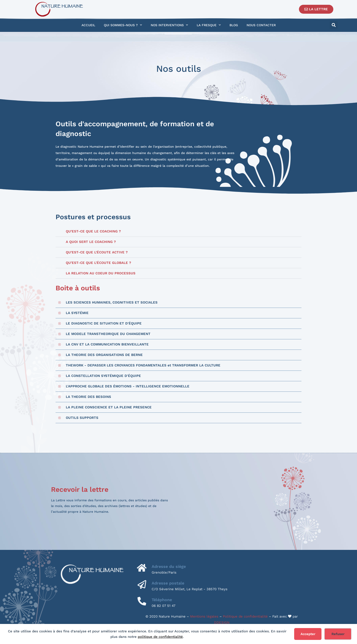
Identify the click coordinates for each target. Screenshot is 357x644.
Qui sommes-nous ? (123, 25)
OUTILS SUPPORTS (82, 418)
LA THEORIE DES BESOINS (88, 397)
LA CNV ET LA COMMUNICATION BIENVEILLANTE (107, 344)
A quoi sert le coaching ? (91, 242)
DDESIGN (222, 623)
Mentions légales (204, 616)
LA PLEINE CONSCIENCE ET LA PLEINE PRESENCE (109, 407)
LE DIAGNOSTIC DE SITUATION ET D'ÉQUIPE (104, 323)
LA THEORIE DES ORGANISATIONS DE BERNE (104, 355)
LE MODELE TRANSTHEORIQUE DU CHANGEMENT (108, 334)
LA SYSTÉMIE (77, 313)
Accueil (88, 25)
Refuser (338, 634)
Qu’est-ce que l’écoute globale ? (98, 263)
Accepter (308, 634)
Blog (234, 25)
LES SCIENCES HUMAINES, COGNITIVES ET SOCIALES (112, 302)
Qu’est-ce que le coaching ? (93, 231)
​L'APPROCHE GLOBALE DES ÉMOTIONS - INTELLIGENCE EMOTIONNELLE (128, 386)
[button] (334, 25)
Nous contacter (261, 25)
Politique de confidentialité (245, 616)
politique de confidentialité (160, 637)
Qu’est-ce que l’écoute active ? (97, 252)
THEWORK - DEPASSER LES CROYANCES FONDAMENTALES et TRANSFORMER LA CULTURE (143, 365)
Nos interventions (169, 25)
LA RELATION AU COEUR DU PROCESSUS (101, 273)
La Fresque (209, 25)
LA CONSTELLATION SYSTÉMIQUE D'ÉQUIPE (103, 376)
